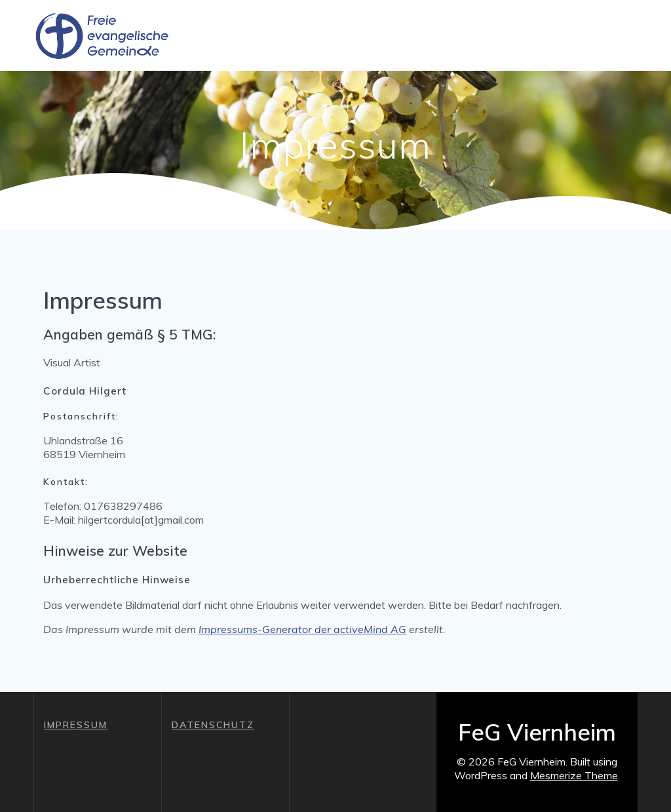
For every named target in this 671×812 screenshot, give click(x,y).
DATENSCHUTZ (213, 725)
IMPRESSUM (76, 725)
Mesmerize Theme (574, 775)
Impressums (228, 629)
